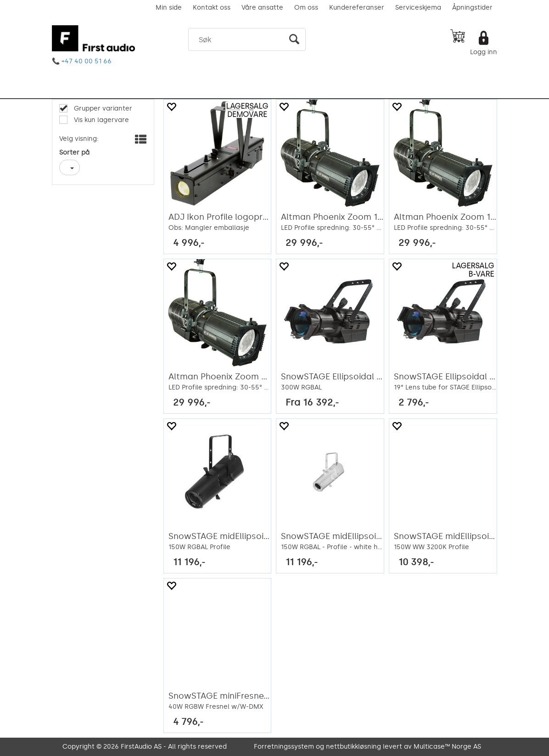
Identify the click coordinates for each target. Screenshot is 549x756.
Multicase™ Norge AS (447, 747)
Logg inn (484, 52)
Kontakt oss (212, 8)
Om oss (306, 8)
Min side (169, 8)
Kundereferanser (357, 8)
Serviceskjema (418, 8)
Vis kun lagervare (101, 120)
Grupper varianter (102, 108)
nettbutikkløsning (353, 747)
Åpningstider (472, 8)
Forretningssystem (284, 747)
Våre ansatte (262, 8)
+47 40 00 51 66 (87, 61)
